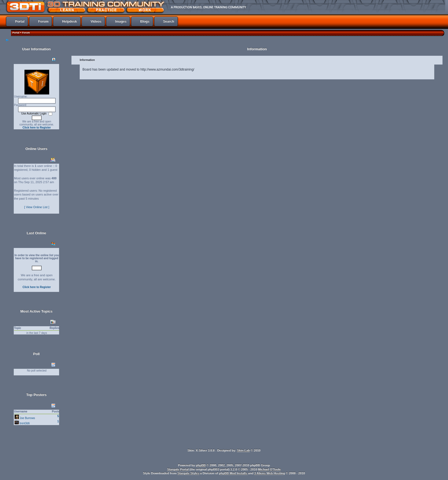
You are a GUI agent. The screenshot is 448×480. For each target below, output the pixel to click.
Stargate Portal (178, 469)
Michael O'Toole (269, 469)
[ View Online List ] (37, 207)
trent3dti (25, 423)
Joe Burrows (27, 418)
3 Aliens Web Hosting (270, 473)
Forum (26, 33)
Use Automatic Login (34, 114)
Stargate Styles (188, 473)
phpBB (201, 465)
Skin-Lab (244, 450)
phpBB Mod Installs (234, 473)
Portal (16, 33)
